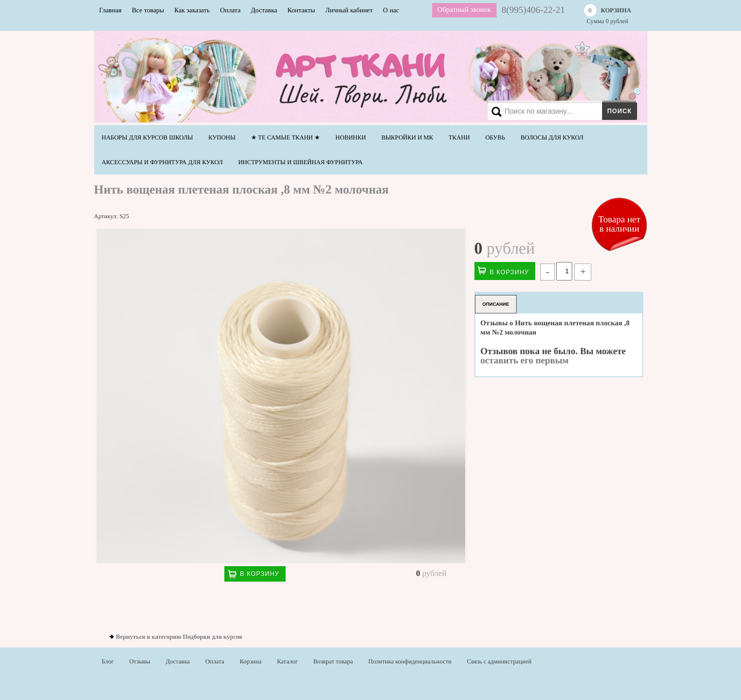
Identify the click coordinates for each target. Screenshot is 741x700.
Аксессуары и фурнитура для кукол (162, 162)
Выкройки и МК (407, 137)
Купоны (222, 137)
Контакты (302, 10)
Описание (496, 304)
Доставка (264, 10)
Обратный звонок (464, 10)
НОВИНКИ (351, 137)
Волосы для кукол (552, 137)
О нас (391, 10)
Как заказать (192, 10)
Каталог (287, 661)
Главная (111, 10)
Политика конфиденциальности (410, 661)
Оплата (231, 10)
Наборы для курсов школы (148, 137)
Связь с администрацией (499, 661)
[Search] (560, 111)
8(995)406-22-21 (533, 10)
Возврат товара (333, 661)
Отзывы (140, 661)
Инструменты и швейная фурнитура (301, 162)
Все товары (148, 10)
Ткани (459, 137)
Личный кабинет (349, 10)
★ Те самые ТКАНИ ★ (286, 137)
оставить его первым (525, 360)
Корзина (251, 661)
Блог (108, 661)
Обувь (495, 137)
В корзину (259, 574)
